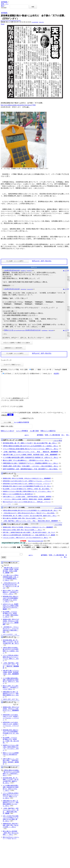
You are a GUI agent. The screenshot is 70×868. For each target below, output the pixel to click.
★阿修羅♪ (4, 2)
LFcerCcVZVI (30, 289)
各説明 (56, 374)
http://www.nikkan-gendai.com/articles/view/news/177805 (18, 105)
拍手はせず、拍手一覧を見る (42, 261)
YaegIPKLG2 (23, 271)
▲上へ (27, 439)
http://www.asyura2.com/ (36, 545)
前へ (68, 439)
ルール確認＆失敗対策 (22, 427)
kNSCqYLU (42, 22)
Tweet (3, 24)
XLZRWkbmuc (45, 330)
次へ (63, 439)
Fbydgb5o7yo (29, 271)
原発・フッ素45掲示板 (52, 439)
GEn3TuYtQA (23, 289)
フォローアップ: (6, 360)
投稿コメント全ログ (7, 435)
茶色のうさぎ (15, 330)
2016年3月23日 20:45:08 (12, 289)
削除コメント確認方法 (48, 435)
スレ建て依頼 (34, 435)
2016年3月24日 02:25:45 (33, 330)
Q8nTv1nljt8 (51, 330)
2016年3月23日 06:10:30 (12, 270)
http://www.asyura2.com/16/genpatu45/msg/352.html (11, 21)
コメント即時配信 (22, 435)
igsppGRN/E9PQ (35, 22)
